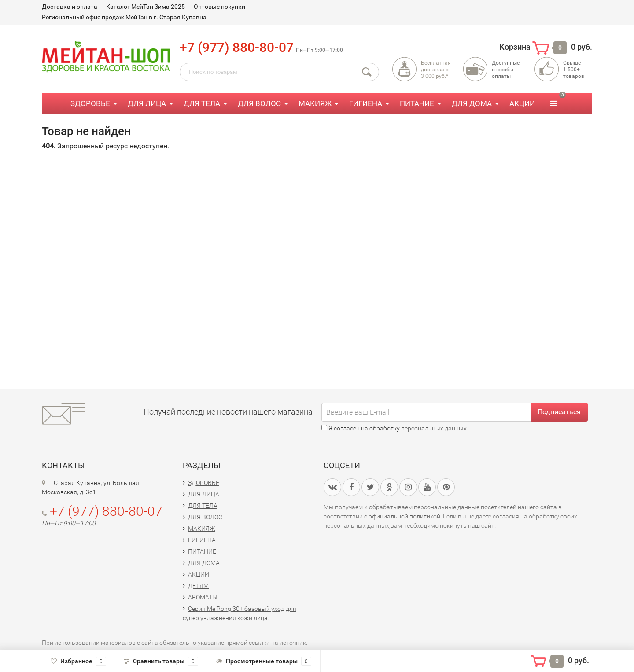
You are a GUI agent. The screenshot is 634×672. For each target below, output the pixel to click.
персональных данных (434, 428)
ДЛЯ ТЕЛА (202, 103)
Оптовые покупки (219, 7)
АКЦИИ (522, 103)
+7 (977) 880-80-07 (237, 47)
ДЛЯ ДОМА (472, 103)
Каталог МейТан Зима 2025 (146, 7)
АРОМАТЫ (203, 597)
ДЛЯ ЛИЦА (147, 103)
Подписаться (559, 412)
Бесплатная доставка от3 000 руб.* (436, 70)
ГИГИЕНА (366, 103)
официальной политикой (404, 516)
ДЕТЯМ (198, 586)
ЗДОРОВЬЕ (90, 103)
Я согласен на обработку (394, 428)
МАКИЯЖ (315, 103)
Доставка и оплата (70, 7)
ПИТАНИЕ (417, 103)
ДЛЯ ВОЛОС (259, 103)
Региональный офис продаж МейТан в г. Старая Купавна (124, 17)
